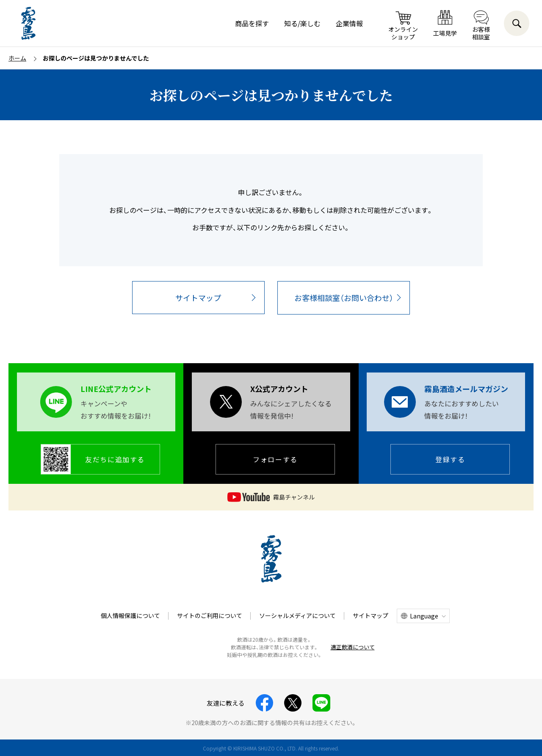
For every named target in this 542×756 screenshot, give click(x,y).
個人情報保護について (130, 615)
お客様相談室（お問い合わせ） (344, 298)
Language (424, 616)
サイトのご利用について (210, 615)
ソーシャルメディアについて (297, 615)
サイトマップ (198, 298)
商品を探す (252, 23)
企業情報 (349, 23)
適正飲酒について (353, 647)
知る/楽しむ (302, 23)
